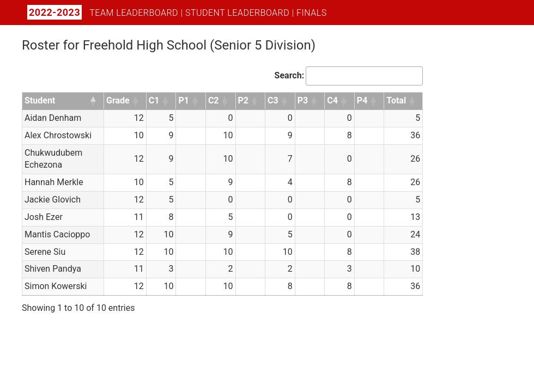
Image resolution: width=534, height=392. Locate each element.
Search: (290, 75)
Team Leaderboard (134, 13)
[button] (94, 101)
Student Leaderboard (237, 13)
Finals (312, 13)
